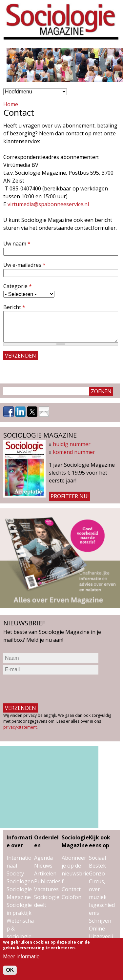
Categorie (18, 286)
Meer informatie (21, 957)
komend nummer (74, 452)
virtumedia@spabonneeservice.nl (48, 204)
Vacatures (46, 889)
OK (10, 970)
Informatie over (20, 841)
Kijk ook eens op (100, 841)
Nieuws (43, 866)
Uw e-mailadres (24, 265)
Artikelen (45, 873)
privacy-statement (20, 727)
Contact (71, 889)
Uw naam (17, 244)
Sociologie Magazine (75, 841)
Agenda (43, 858)
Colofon (72, 897)
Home (11, 104)
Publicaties (47, 881)
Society (15, 873)
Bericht (14, 307)
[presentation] (53, 689)
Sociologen (20, 881)
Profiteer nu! (70, 496)
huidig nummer (72, 444)
